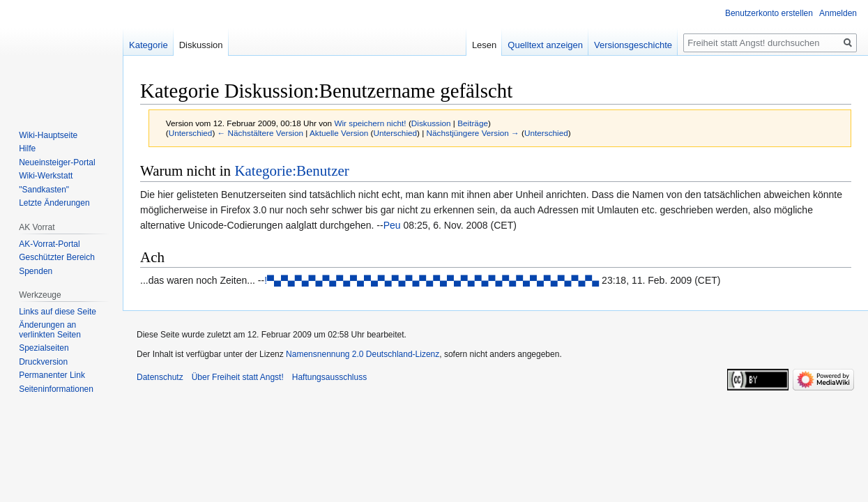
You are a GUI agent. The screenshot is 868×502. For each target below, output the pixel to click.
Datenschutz (160, 377)
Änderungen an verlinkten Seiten (50, 330)
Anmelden (838, 13)
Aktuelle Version (339, 133)
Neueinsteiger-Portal (57, 162)
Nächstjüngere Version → (473, 133)
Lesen (484, 45)
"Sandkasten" (44, 190)
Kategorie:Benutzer (291, 171)
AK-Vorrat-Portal (49, 244)
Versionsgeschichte (633, 45)
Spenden (36, 271)
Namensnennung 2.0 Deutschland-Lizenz (363, 354)
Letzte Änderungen (54, 203)
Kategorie (149, 45)
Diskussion (431, 123)
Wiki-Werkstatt (46, 176)
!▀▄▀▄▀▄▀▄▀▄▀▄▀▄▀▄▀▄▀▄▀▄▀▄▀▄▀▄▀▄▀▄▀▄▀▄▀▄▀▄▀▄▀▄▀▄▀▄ (432, 280)
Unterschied (191, 133)
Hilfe (27, 149)
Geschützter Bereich (57, 257)
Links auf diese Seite (58, 312)
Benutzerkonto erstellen (769, 13)
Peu (392, 225)
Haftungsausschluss (329, 377)
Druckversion (43, 362)
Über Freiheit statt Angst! (238, 377)
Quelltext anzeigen (545, 45)
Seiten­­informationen (56, 389)
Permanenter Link (52, 375)
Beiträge (473, 123)
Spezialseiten (44, 348)
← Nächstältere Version (260, 133)
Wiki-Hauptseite (48, 135)
